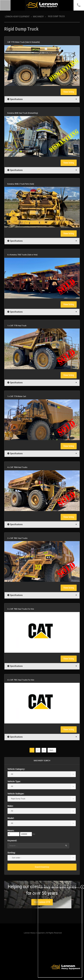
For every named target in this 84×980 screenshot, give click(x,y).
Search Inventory (42, 867)
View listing (69, 92)
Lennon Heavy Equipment (17, 17)
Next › (52, 750)
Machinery (38, 17)
